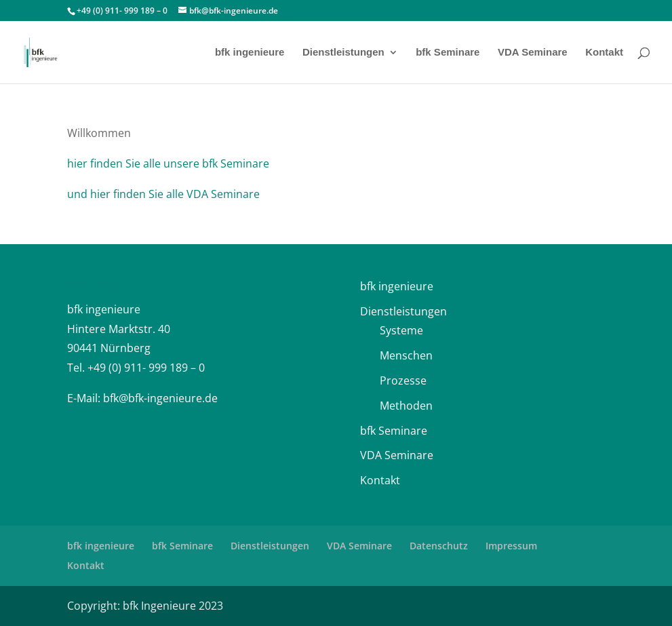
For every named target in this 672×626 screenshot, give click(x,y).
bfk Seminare (448, 53)
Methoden (406, 406)
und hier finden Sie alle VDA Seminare (163, 194)
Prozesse (403, 380)
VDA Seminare (533, 53)
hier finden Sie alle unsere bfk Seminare (168, 163)
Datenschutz (439, 546)
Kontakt (604, 53)
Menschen (406, 355)
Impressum (511, 546)
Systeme (401, 330)
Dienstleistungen (343, 53)
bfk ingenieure (250, 53)
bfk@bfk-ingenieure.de (160, 398)
